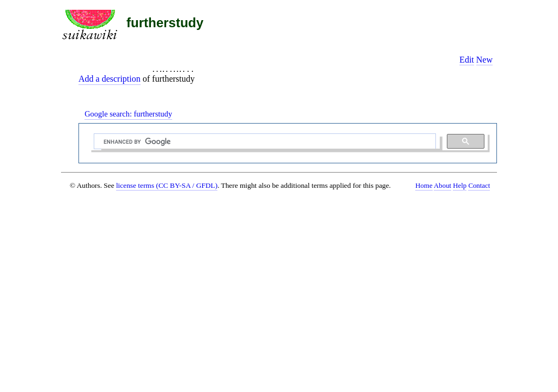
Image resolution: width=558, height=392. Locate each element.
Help (460, 186)
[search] (264, 142)
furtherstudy (165, 23)
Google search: (128, 114)
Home (424, 186)
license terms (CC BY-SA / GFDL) (167, 185)
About (442, 186)
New (484, 60)
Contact (479, 186)
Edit (467, 60)
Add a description (110, 79)
